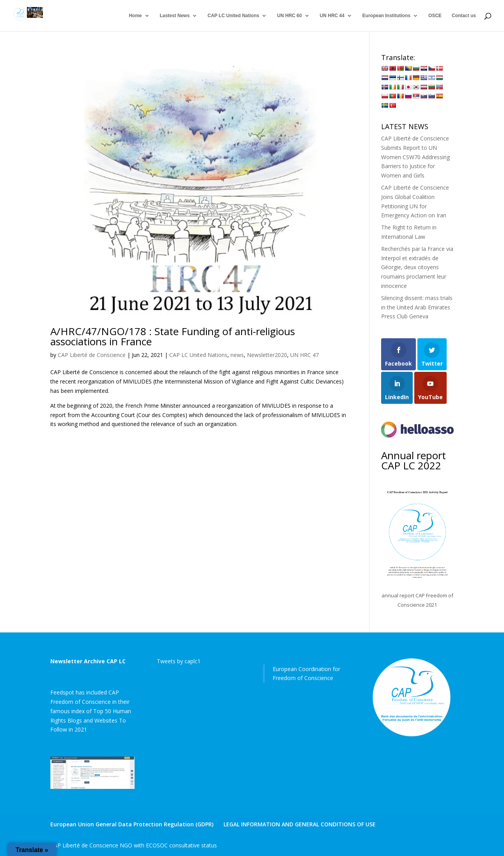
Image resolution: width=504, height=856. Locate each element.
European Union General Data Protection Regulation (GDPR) (132, 824)
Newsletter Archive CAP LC (88, 661)
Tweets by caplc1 (179, 661)
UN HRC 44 (332, 16)
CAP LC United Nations (233, 16)
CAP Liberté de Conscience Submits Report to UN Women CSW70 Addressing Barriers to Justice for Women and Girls (415, 157)
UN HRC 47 (304, 355)
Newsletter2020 (267, 355)
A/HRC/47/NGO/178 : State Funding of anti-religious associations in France (173, 336)
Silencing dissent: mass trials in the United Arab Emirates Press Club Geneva (417, 307)
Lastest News (175, 16)
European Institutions (386, 16)
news (237, 355)
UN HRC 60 (289, 16)
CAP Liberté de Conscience (92, 355)
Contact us (464, 16)
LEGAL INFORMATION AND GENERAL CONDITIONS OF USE (300, 824)
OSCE (435, 16)
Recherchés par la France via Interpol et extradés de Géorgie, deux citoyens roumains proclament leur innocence (417, 267)
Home (135, 16)
